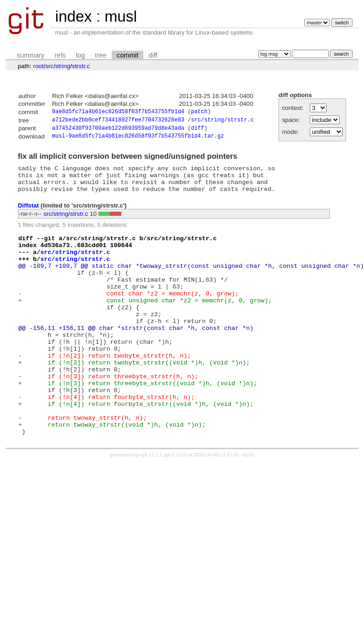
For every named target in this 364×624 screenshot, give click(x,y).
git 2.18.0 (175, 503)
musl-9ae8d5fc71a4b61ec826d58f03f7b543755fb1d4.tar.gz (138, 139)
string (63, 66)
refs (60, 55)
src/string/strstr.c (222, 121)
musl (120, 16)
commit (128, 55)
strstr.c (81, 66)
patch (199, 113)
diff (153, 55)
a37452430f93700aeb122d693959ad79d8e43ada (118, 130)
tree (101, 55)
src (50, 66)
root (38, 66)
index (74, 16)
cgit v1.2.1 (151, 503)
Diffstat (28, 214)
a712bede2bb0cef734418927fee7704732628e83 (118, 121)
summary (30, 55)
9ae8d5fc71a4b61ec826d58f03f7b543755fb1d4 (118, 113)
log (80, 55)
